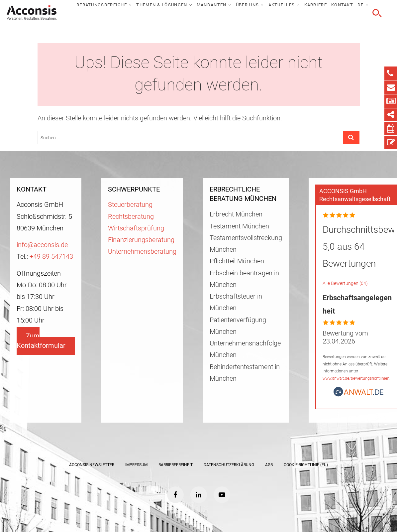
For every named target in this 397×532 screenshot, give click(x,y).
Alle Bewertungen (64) (345, 283)
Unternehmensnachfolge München (245, 349)
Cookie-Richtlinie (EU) (306, 465)
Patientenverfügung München (238, 326)
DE (361, 5)
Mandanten (212, 5)
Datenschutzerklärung (229, 465)
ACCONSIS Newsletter (92, 465)
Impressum (136, 465)
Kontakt (342, 5)
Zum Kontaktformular (41, 341)
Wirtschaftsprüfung (136, 228)
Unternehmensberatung (142, 252)
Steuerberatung (130, 205)
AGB (269, 465)
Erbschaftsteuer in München (236, 302)
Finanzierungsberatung (141, 240)
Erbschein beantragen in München (244, 279)
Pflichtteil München (237, 261)
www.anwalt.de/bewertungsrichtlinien (356, 378)
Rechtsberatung (131, 217)
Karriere (316, 5)
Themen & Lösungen (162, 5)
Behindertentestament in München (245, 373)
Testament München (239, 226)
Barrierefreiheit (176, 465)
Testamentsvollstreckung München (246, 244)
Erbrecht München (236, 214)
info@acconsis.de (42, 245)
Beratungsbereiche (102, 5)
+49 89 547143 (51, 257)
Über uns (247, 5)
